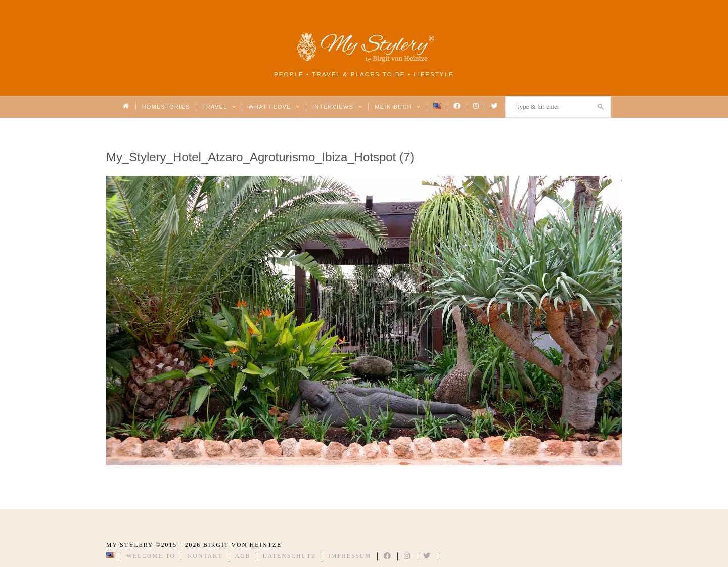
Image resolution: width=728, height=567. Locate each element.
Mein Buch (398, 107)
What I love (274, 107)
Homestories (166, 107)
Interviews (337, 107)
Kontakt (205, 556)
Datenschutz (289, 556)
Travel (219, 107)
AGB (243, 556)
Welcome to (151, 556)
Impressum (350, 556)
